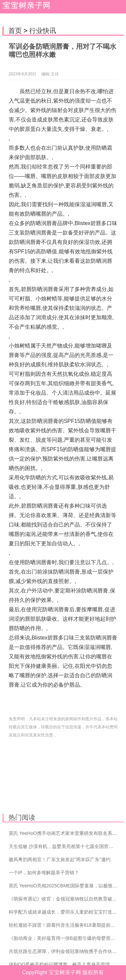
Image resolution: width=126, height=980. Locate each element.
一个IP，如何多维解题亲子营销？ (44, 909)
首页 (15, 31)
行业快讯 (43, 31)
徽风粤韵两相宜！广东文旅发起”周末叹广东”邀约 (60, 896)
